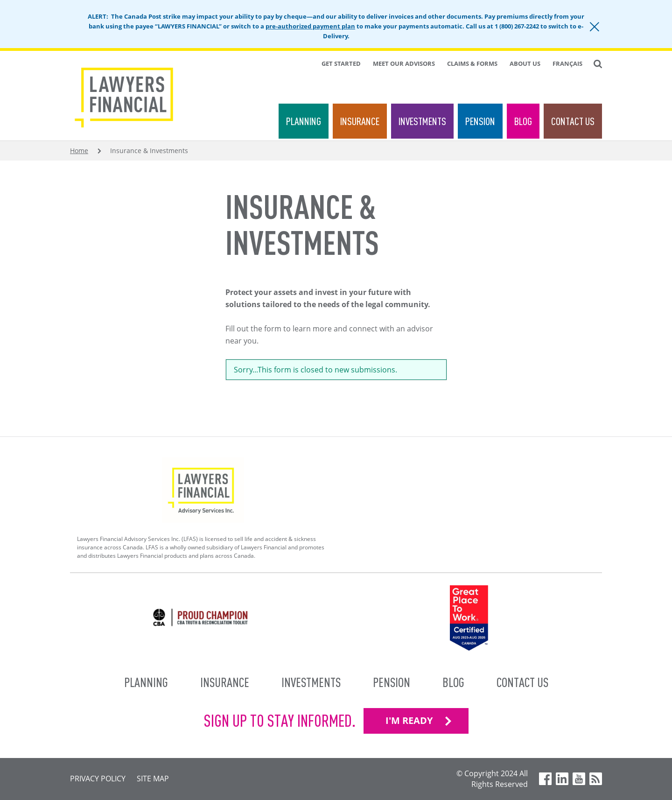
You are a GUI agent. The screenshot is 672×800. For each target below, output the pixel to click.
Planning (304, 121)
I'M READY (409, 720)
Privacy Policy (98, 779)
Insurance (360, 121)
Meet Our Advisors (404, 63)
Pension (480, 121)
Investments (422, 121)
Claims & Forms (472, 63)
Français (567, 63)
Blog (523, 121)
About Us (525, 63)
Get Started (341, 63)
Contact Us (573, 121)
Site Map (153, 779)
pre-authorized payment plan (310, 26)
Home (79, 151)
